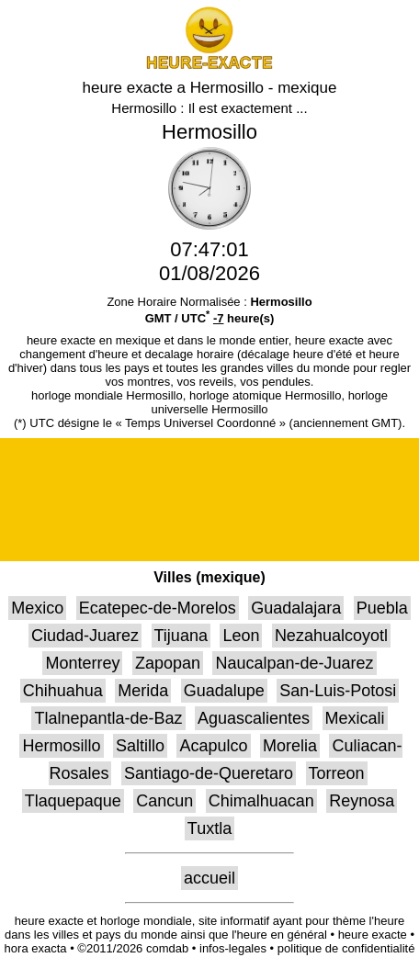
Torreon (337, 773)
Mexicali (355, 718)
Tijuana (181, 636)
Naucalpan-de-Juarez (294, 663)
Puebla (382, 608)
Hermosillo (61, 746)
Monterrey (82, 663)
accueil (209, 878)
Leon (241, 636)
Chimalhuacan (261, 801)
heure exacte (373, 935)
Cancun (164, 801)
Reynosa (362, 801)
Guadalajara (296, 608)
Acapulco (213, 746)
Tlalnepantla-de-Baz (108, 718)
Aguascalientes (254, 718)
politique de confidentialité (346, 948)
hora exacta (36, 948)
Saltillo (140, 746)
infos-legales (233, 948)
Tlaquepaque (73, 801)
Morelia (290, 746)
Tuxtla (209, 828)
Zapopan (168, 663)
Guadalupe (224, 691)
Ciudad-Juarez (85, 636)
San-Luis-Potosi (338, 691)
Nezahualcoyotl (331, 636)
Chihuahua (63, 691)
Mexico (37, 608)
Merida (143, 691)
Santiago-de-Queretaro (209, 773)
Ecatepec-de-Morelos (158, 608)
